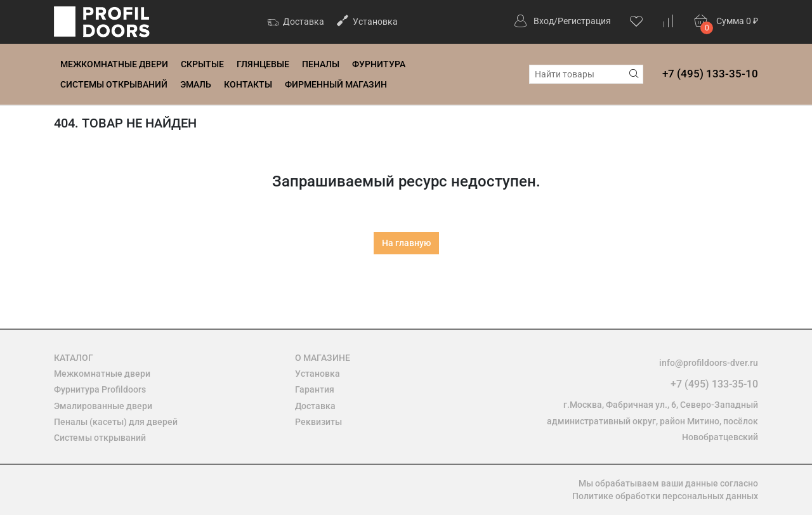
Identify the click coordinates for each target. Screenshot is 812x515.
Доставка (296, 23)
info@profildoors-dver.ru (709, 363)
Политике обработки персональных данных (665, 496)
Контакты (248, 84)
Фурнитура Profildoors (100, 389)
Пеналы (321, 64)
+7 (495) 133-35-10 (710, 74)
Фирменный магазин (336, 84)
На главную (406, 243)
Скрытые (202, 64)
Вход (544, 21)
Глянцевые (263, 64)
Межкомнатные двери (114, 64)
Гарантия (315, 389)
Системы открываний (114, 84)
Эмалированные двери (103, 406)
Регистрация (584, 21)
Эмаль (196, 84)
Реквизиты (318, 422)
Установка (367, 21)
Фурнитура (379, 64)
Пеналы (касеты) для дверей (116, 422)
